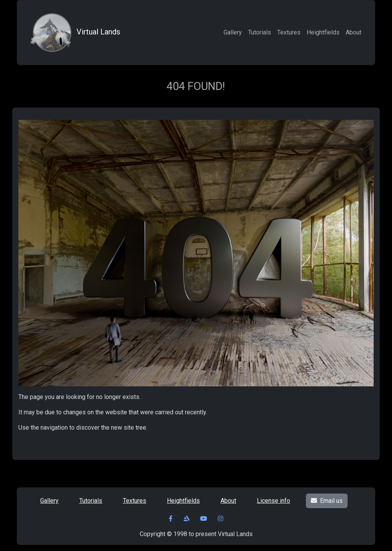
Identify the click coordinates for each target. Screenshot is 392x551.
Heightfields (323, 32)
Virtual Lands (74, 33)
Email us (327, 501)
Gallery (233, 32)
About (354, 32)
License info (274, 501)
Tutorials (260, 32)
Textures (289, 32)
